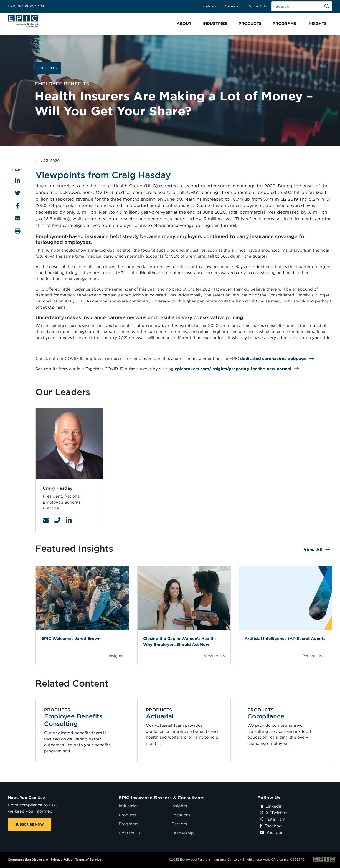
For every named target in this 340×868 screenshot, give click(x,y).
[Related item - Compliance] (286, 731)
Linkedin (271, 806)
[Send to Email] (18, 218)
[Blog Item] (82, 615)
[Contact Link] (46, 520)
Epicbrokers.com (26, 6)
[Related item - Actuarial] (184, 731)
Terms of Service (88, 859)
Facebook (272, 826)
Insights (179, 806)
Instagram (272, 819)
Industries (129, 806)
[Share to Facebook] (18, 206)
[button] (184, 24)
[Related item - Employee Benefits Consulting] (82, 731)
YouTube (272, 832)
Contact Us (257, 6)
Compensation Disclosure (28, 859)
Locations (208, 6)
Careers (232, 6)
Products (128, 815)
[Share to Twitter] (18, 193)
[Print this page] (18, 231)
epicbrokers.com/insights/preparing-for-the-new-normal (233, 369)
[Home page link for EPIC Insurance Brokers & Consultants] (24, 21)
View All (313, 550)
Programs (128, 824)
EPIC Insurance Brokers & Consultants (162, 798)
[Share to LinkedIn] (17, 181)
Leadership (183, 833)
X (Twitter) (273, 813)
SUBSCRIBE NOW (30, 824)
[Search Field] (302, 6)
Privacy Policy (62, 859)
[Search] (327, 6)
